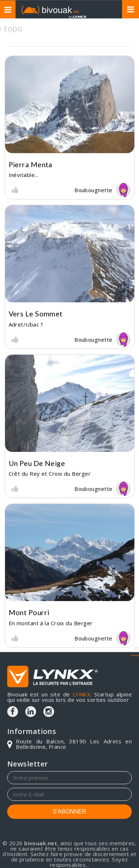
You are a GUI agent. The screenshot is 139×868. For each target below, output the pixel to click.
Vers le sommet (36, 314)
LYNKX (81, 694)
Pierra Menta (31, 165)
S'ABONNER (69, 811)
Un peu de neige (37, 463)
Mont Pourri (29, 612)
